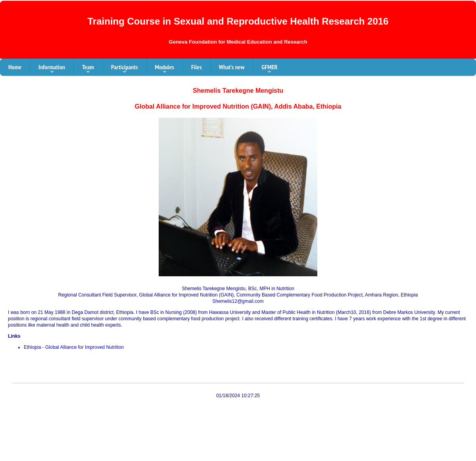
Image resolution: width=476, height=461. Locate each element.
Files (197, 67)
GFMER (269, 69)
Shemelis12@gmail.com (238, 301)
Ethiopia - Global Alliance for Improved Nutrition (74, 347)
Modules (165, 69)
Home (15, 67)
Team (88, 69)
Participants (125, 69)
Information (52, 69)
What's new (232, 67)
